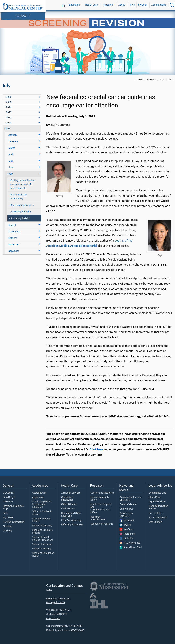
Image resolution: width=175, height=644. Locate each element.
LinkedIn (126, 538)
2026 (9, 97)
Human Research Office (100, 499)
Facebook (127, 521)
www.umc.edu (53, 618)
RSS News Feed (130, 543)
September (14, 232)
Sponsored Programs (102, 524)
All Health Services (71, 493)
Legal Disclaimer (157, 502)
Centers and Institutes (102, 493)
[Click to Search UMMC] (172, 5)
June (11, 167)
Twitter (126, 525)
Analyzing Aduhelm (21, 212)
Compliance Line (157, 493)
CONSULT (23, 16)
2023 (9, 112)
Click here (96, 449)
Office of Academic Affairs (42, 513)
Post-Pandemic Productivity (19, 197)
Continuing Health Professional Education (42, 504)
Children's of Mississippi (68, 499)
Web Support (156, 522)
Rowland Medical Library (41, 520)
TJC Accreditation (158, 518)
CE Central (8, 493)
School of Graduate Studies (42, 531)
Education (74, 5)
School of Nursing (42, 549)
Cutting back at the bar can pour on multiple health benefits (23, 184)
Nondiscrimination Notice (158, 507)
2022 (9, 118)
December (14, 251)
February (13, 141)
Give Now (8, 502)
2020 (9, 123)
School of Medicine (42, 544)
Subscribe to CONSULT (126, 515)
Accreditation (39, 493)
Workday (8, 531)
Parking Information (14, 522)
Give (132, 5)
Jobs (6, 513)
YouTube (126, 529)
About (122, 5)
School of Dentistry (42, 526)
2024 (9, 107)
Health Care (91, 5)
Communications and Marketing (131, 499)
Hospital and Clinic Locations (71, 515)
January (13, 135)
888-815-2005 (77, 630)
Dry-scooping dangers (22, 205)
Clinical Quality (69, 504)
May (11, 161)
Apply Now (38, 497)
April (11, 154)
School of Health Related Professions (43, 539)
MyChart (143, 5)
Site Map (8, 526)
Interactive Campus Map (13, 507)
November (14, 245)
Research (108, 5)
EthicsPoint (155, 497)
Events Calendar (128, 505)
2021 (9, 128)
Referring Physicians (72, 525)
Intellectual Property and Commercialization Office (101, 508)
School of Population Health (43, 555)
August (12, 225)
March (12, 148)
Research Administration (98, 518)
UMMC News (126, 509)
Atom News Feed (131, 547)
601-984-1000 (75, 626)
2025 (9, 102)
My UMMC (8, 518)
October (13, 238)
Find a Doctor (68, 509)
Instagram (127, 534)
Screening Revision (20, 218)
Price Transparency (71, 520)
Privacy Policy (156, 513)
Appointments (159, 5)
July (11, 174)
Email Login (9, 497)
